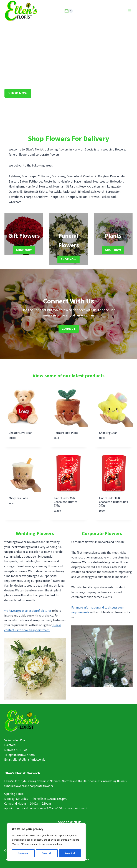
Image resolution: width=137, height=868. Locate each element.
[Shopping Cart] (69, 11)
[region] (46, 842)
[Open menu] (129, 11)
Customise (23, 853)
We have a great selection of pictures (28, 611)
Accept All (70, 853)
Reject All (47, 853)
